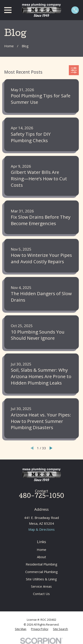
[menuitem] (21, 629)
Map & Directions (41, 529)
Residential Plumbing (41, 564)
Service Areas (41, 586)
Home (41, 550)
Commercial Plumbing (41, 572)
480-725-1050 (41, 497)
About (41, 557)
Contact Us (41, 594)
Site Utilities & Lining (41, 579)
